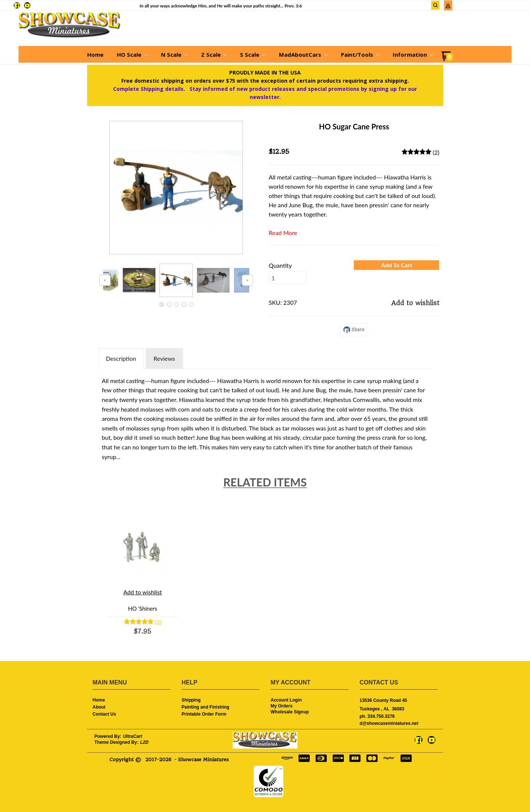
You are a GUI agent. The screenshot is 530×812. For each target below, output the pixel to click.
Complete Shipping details (148, 89)
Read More (283, 233)
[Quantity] (287, 278)
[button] (396, 265)
